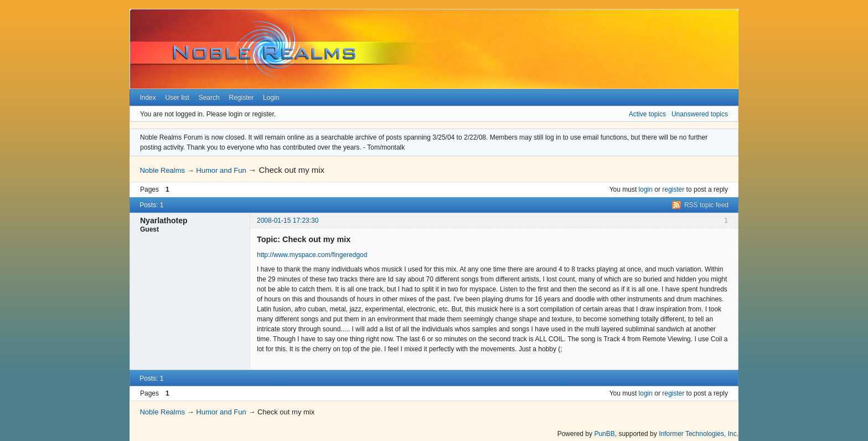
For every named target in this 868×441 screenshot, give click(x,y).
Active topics (647, 114)
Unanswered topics (700, 114)
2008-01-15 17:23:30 (288, 221)
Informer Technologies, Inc (698, 434)
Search (209, 98)
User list (177, 98)
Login (271, 98)
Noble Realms (162, 170)
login (646, 189)
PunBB (604, 434)
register (673, 189)
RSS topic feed (706, 205)
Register (241, 98)
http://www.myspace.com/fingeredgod (312, 255)
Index (148, 98)
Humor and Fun (221, 170)
